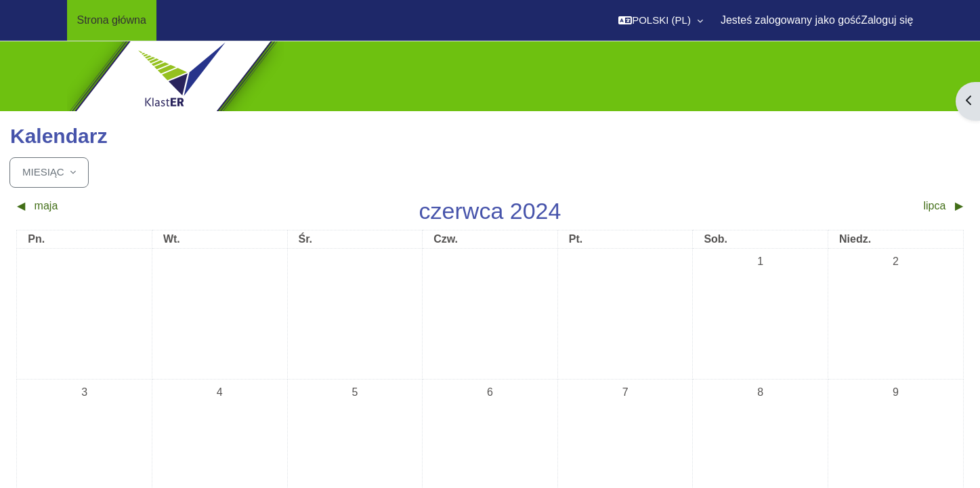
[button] (661, 20)
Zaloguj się (887, 20)
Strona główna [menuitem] (112, 20)
